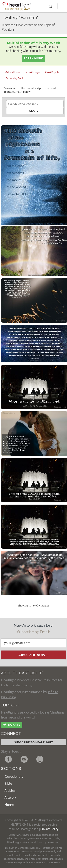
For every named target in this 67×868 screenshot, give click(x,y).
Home (9, 805)
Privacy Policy (49, 829)
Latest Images (33, 72)
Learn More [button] (33, 58)
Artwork (10, 798)
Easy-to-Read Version (36, 839)
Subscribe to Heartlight (33, 742)
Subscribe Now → (33, 655)
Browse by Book (15, 78)
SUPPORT (10, 705)
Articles (10, 791)
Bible (8, 783)
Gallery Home (13, 72)
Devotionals (14, 777)
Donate (12, 725)
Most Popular (52, 72)
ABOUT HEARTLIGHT (22, 673)
